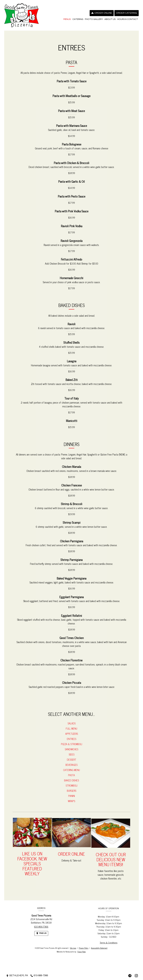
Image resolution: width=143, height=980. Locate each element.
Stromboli (71, 789)
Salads (72, 726)
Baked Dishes (71, 783)
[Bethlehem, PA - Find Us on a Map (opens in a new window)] (17, 976)
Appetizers (72, 737)
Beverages (71, 768)
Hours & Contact (128, 19)
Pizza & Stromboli (72, 747)
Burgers (72, 794)
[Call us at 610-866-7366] (39, 976)
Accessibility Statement (99, 948)
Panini (72, 799)
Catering (78, 19)
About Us (110, 19)
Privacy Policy (84, 948)
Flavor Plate (81, 952)
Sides (72, 757)
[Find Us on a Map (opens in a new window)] (41, 936)
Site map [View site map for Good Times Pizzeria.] (73, 948)
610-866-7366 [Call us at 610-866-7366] (41, 930)
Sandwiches (71, 752)
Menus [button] (67, 19)
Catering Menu (71, 773)
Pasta (71, 778)
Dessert (72, 763)
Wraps (71, 804)
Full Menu (71, 732)
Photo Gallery (94, 19)
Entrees (72, 742)
